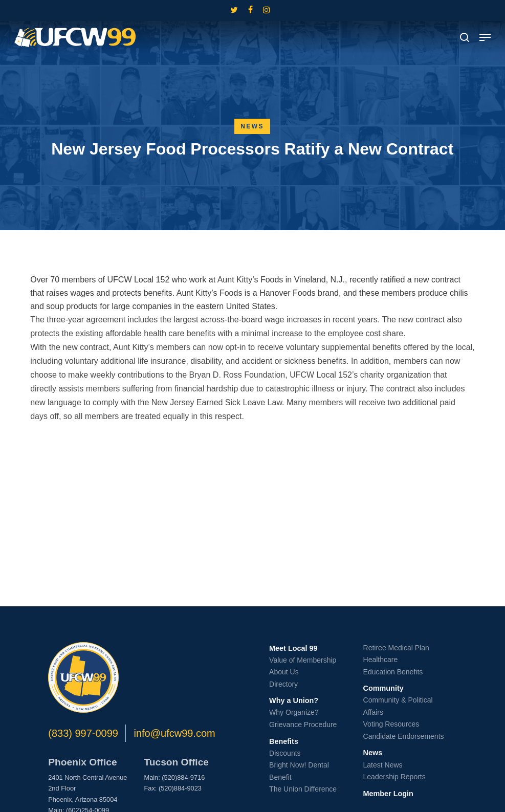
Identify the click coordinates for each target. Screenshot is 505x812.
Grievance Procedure (303, 725)
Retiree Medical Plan (396, 648)
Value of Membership (303, 660)
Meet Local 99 (293, 648)
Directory (283, 684)
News (252, 126)
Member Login (388, 794)
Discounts (285, 753)
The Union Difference (303, 789)
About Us (284, 672)
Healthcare (381, 660)
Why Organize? (294, 712)
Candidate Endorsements (404, 736)
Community (383, 688)
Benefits (284, 741)
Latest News (383, 765)
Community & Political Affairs (398, 706)
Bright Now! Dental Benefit (299, 771)
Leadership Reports (394, 777)
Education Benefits (393, 672)
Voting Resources (391, 724)
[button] (485, 37)
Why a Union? (294, 700)
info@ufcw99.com (174, 733)
